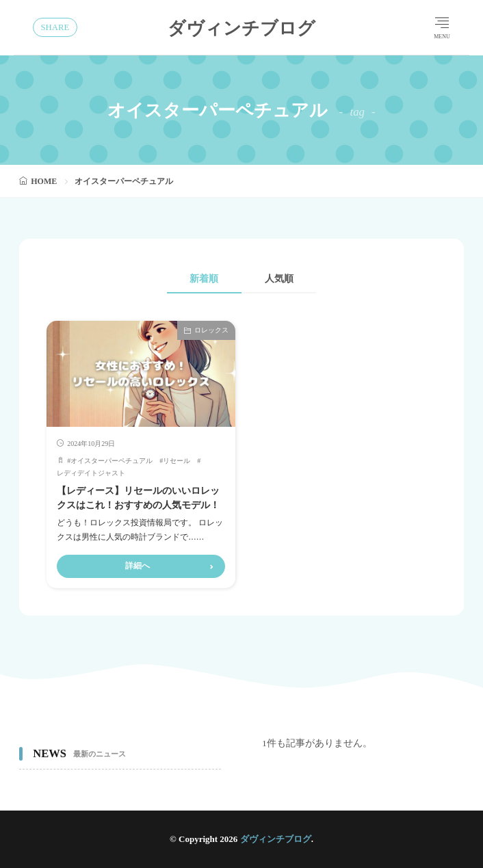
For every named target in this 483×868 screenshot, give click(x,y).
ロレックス (211, 330)
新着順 (203, 279)
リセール (177, 461)
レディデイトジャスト (91, 473)
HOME (44, 181)
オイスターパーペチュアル (112, 461)
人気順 (280, 279)
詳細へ (138, 566)
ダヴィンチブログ (241, 27)
